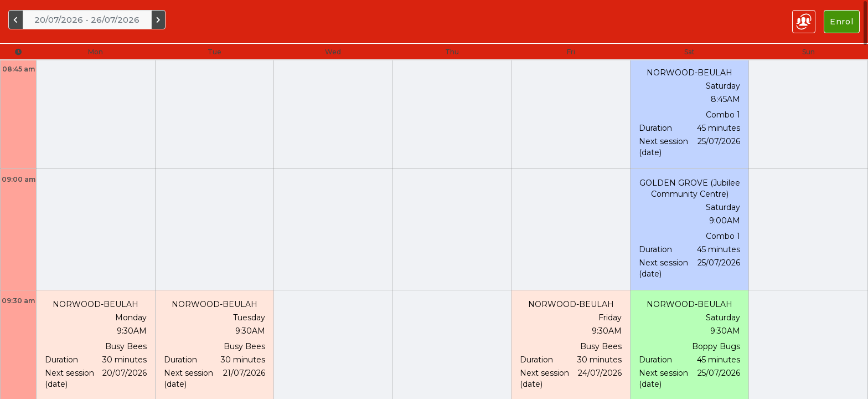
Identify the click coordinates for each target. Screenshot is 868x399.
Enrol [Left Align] (842, 22)
